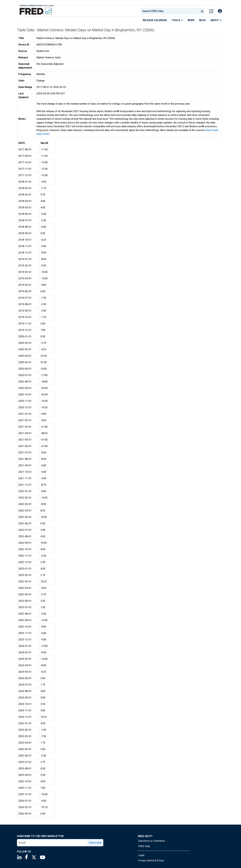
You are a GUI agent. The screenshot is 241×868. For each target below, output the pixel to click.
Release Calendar (155, 20)
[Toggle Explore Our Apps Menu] (211, 11)
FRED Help (144, 846)
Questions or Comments (152, 841)
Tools (177, 20)
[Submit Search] (202, 11)
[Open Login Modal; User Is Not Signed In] (220, 11)
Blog (202, 20)
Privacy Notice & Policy (151, 861)
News (191, 20)
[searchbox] (171, 11)
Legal (141, 855)
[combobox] (170, 11)
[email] (52, 843)
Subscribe (95, 843)
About (216, 20)
